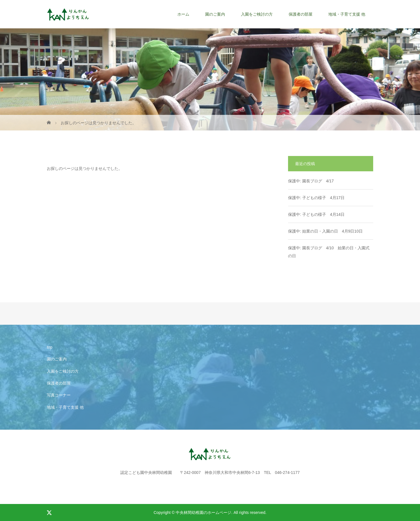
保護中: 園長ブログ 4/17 (311, 181)
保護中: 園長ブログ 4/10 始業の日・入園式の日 (329, 252)
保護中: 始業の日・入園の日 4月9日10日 (325, 231)
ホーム (183, 14)
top (50, 347)
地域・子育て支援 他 (347, 14)
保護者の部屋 (301, 14)
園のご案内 (215, 14)
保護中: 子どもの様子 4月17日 (316, 198)
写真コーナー (59, 395)
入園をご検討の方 (257, 14)
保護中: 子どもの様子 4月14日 (318, 214)
